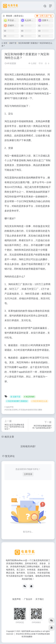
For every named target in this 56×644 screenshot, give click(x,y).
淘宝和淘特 (22, 362)
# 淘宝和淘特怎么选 (39, 401)
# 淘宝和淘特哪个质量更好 (17, 401)
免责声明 (16, 599)
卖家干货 (13, 43)
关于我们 (40, 599)
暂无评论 (10, 456)
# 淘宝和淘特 (29, 397)
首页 (6, 43)
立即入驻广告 (44, 16)
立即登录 (28, 474)
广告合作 (28, 599)
